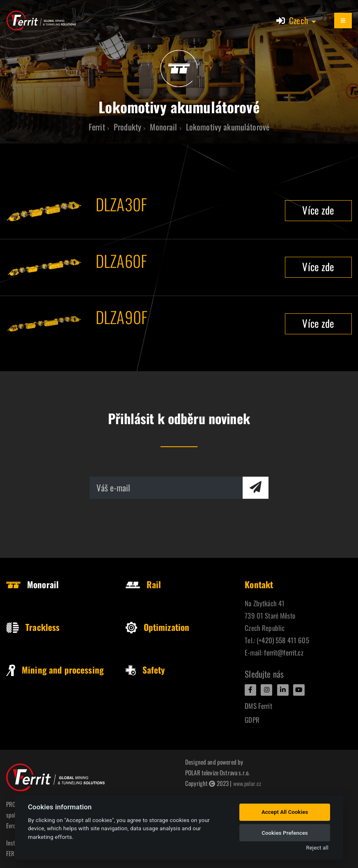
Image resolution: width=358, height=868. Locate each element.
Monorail (32, 584)
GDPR (252, 720)
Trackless (33, 627)
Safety (145, 670)
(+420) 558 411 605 (283, 640)
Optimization (158, 627)
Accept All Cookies (285, 812)
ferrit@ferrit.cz (283, 652)
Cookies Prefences (285, 833)
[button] (303, 21)
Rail (143, 584)
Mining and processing (55, 670)
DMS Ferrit (258, 706)
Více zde (318, 210)
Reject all (317, 848)
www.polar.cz (248, 783)
